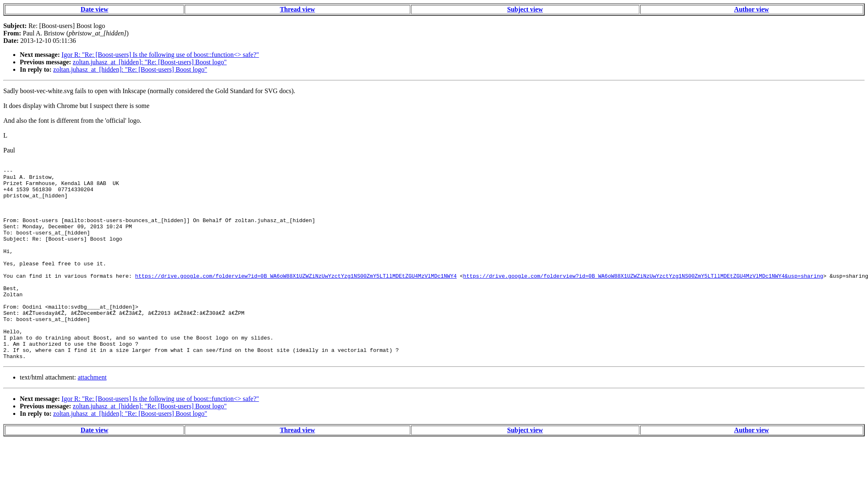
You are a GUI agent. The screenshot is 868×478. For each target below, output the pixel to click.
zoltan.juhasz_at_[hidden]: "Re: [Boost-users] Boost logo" (150, 62)
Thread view (297, 9)
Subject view (525, 9)
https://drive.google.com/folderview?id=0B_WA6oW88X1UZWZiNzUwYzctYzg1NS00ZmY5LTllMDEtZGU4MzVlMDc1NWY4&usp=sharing (643, 298)
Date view (95, 9)
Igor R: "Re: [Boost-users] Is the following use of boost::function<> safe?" (160, 55)
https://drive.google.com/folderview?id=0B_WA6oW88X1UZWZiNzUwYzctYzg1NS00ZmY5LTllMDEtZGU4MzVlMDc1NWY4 (296, 298)
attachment (92, 416)
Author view (752, 9)
